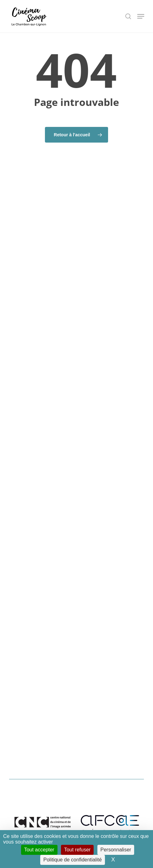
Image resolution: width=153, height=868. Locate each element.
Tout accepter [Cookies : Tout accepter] (39, 850)
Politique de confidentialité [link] (73, 860)
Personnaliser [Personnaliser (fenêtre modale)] (116, 850)
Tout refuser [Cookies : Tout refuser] (77, 850)
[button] (141, 16)
